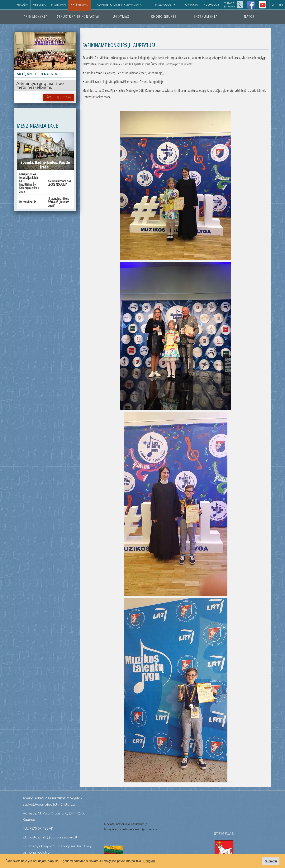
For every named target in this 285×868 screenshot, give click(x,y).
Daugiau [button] (149, 861)
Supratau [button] (271, 861)
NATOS (249, 17)
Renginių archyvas (59, 97)
